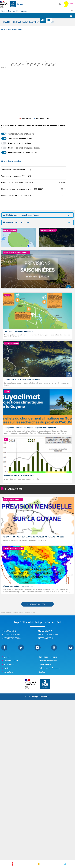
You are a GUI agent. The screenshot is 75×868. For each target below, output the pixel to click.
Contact (42, 672)
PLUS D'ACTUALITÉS (36, 604)
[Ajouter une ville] (71, 16)
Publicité (7, 668)
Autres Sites (8, 672)
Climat (9, 613)
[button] (72, 4)
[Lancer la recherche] (72, 11)
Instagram (54, 648)
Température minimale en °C (17, 139)
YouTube (71, 648)
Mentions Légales (11, 661)
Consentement (45, 664)
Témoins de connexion (48, 657)
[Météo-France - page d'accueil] (45, 684)
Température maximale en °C (18, 134)
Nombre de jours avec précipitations (21, 148)
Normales (16, 613)
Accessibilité (9, 664)
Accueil (3, 613)
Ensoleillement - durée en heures (19, 153)
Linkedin (38, 648)
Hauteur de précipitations (16, 143)
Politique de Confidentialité (50, 668)
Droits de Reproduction (48, 661)
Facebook (4, 648)
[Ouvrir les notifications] (60, 4)
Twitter (21, 648)
